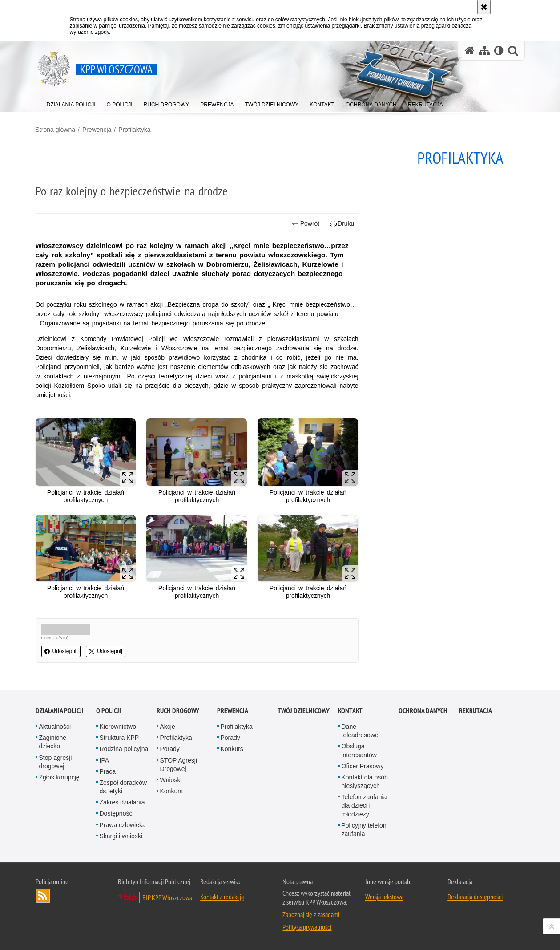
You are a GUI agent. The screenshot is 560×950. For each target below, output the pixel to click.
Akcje (168, 727)
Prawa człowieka (123, 825)
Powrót (306, 224)
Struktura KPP (119, 738)
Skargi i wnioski (121, 836)
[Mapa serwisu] (484, 51)
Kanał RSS (43, 896)
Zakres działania (122, 802)
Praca (108, 771)
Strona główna (56, 130)
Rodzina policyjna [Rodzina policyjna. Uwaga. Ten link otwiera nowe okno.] (124, 749)
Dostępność (116, 813)
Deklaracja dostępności (475, 897)
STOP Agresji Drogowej (179, 765)
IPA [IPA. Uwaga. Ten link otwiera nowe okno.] (105, 760)
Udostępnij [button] (61, 651)
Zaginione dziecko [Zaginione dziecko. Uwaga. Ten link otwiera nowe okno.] (53, 742)
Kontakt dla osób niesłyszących (365, 782)
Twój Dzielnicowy (304, 711)
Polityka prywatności (307, 927)
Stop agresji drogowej (56, 762)
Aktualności (55, 727)
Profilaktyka (134, 130)
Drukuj (343, 224)
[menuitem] (71, 103)
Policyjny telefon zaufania (364, 830)
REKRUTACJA (475, 711)
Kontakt (350, 711)
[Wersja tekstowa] (499, 51)
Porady (170, 749)
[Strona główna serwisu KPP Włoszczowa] (470, 51)
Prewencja (97, 130)
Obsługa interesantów (359, 750)
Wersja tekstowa (384, 897)
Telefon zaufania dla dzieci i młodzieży (364, 805)
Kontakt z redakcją (222, 897)
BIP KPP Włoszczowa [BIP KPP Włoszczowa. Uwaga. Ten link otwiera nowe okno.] (167, 897)
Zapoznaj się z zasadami (311, 914)
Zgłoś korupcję (59, 777)
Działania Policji (60, 711)
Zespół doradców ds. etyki (123, 787)
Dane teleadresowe (360, 731)
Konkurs (171, 791)
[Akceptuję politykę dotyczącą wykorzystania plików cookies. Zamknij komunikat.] (484, 7)
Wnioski (171, 780)
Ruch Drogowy (178, 711)
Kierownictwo (118, 727)
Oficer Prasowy (363, 766)
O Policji (109, 711)
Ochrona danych (423, 711)
